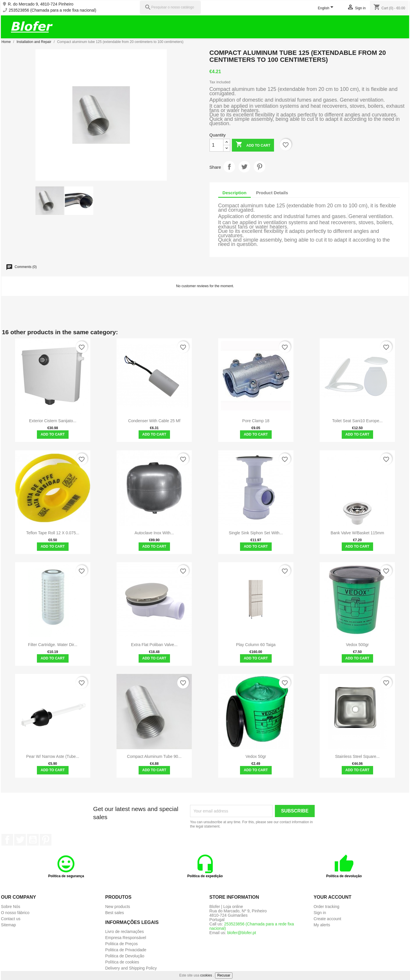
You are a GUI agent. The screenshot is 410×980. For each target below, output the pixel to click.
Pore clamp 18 (256, 421)
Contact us (11, 919)
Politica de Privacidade (126, 950)
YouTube (33, 840)
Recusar (224, 975)
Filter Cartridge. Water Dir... (53, 645)
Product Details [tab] (272, 193)
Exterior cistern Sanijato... (53, 421)
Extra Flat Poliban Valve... (154, 645)
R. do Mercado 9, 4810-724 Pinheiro (41, 4)
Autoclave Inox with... (154, 533)
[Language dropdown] (327, 8)
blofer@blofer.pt (242, 933)
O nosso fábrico (15, 913)
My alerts (322, 925)
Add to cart (253, 145)
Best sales (115, 913)
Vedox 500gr (358, 645)
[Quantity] (216, 145)
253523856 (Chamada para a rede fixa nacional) (52, 10)
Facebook (7, 840)
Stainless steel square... (357, 756)
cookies (206, 975)
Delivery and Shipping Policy (131, 968)
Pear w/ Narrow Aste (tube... (53, 756)
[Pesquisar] (170, 7)
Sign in (320, 913)
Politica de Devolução (125, 956)
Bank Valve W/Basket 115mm (357, 533)
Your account (332, 897)
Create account (327, 919)
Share (229, 167)
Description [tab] (235, 193)
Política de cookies (122, 962)
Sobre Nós (10, 907)
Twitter (20, 840)
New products (118, 907)
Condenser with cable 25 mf (154, 421)
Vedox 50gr (256, 756)
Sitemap (8, 925)
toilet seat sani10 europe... (357, 421)
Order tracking (326, 907)
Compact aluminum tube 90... (154, 756)
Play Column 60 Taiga (256, 645)
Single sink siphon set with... (256, 533)
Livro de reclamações (125, 932)
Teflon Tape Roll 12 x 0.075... (53, 533)
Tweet (244, 167)
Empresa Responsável (126, 938)
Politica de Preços (121, 944)
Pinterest (259, 167)
